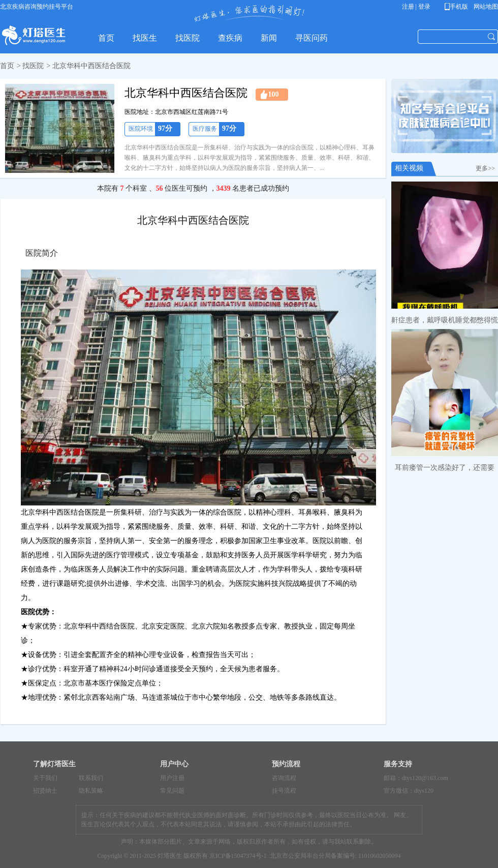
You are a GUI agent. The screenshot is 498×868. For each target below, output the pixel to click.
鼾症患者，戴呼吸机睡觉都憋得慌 (445, 320)
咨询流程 (284, 778)
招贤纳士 (45, 791)
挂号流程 (284, 791)
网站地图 (485, 7)
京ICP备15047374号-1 (238, 856)
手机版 (458, 7)
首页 (7, 66)
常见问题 (172, 791)
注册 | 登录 (416, 7)
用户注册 (172, 778)
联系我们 (91, 778)
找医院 (33, 66)
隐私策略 (91, 791)
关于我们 (45, 778)
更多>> (487, 168)
